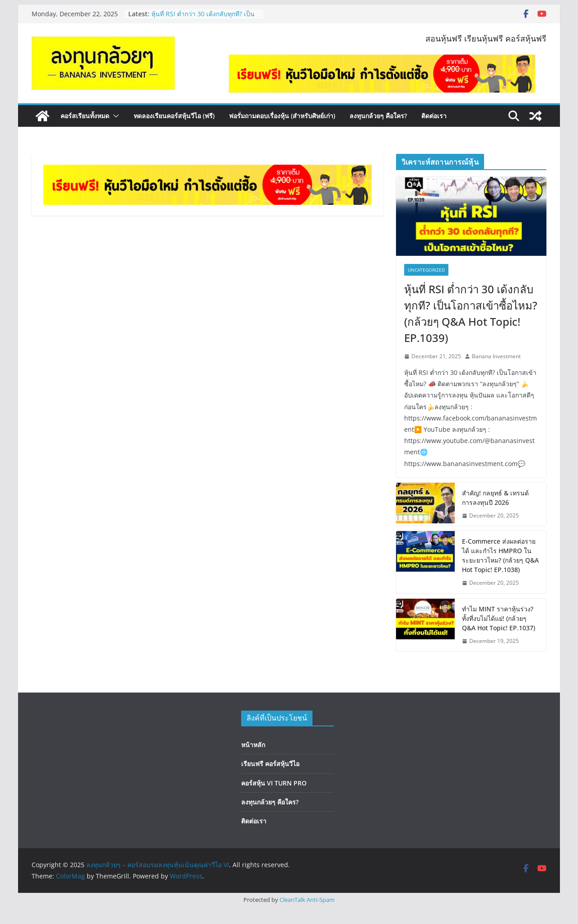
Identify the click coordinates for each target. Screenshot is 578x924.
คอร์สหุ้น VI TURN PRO (274, 783)
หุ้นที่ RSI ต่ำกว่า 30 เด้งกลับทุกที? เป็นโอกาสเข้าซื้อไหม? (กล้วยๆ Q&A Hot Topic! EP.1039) (471, 313)
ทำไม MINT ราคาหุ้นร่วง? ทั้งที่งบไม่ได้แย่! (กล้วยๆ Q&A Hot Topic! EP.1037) (499, 618)
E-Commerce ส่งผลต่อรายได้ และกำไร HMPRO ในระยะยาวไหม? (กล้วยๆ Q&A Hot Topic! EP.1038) (500, 555)
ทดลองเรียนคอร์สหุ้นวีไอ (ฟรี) (174, 116)
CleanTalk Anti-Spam (307, 900)
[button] (114, 116)
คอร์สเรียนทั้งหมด (85, 116)
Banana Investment (496, 356)
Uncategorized (426, 270)
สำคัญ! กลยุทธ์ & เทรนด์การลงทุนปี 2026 (495, 498)
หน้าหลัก (253, 745)
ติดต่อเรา (434, 116)
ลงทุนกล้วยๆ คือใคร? (378, 116)
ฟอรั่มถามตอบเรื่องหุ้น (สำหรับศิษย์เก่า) (282, 116)
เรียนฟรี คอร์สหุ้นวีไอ (270, 764)
